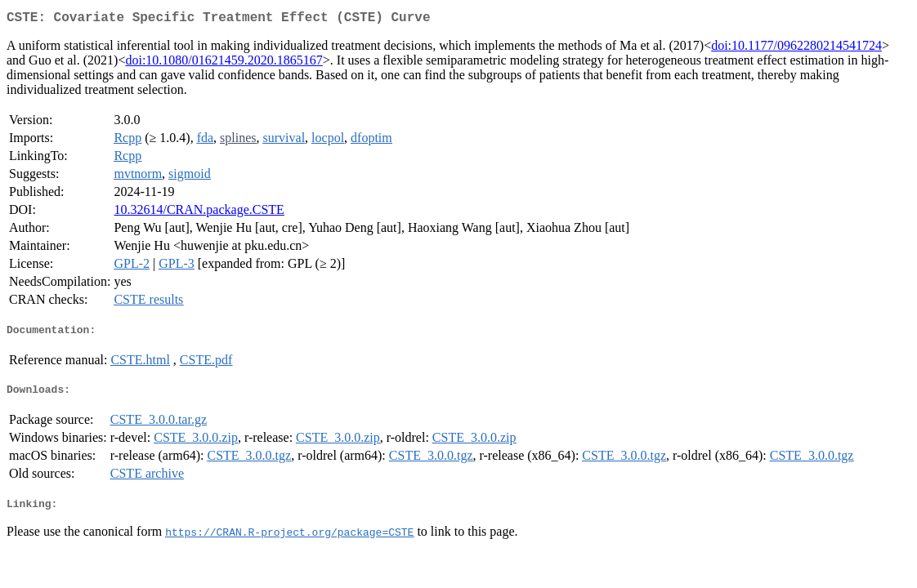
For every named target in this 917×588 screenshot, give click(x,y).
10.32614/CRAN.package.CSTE (199, 213)
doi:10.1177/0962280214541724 (796, 49)
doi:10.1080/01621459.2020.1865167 (224, 63)
